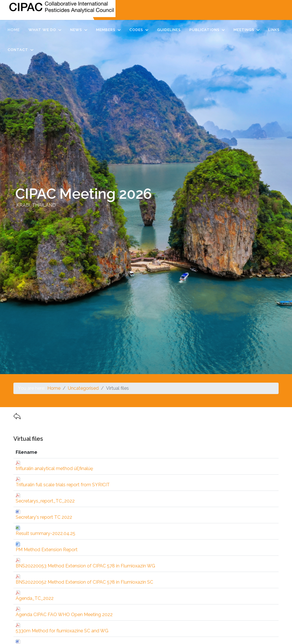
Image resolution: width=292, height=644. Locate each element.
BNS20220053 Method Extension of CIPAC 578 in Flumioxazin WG (85, 566)
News (76, 30)
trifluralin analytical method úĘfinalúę (54, 468)
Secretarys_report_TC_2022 (45, 501)
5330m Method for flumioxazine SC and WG (62, 631)
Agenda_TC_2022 (35, 598)
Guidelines (169, 30)
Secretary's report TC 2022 (44, 517)
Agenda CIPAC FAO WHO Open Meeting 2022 (64, 615)
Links (274, 30)
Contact (18, 50)
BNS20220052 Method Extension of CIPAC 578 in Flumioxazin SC (84, 582)
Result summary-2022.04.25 (45, 533)
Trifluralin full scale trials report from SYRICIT (63, 485)
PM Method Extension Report (47, 550)
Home (14, 30)
